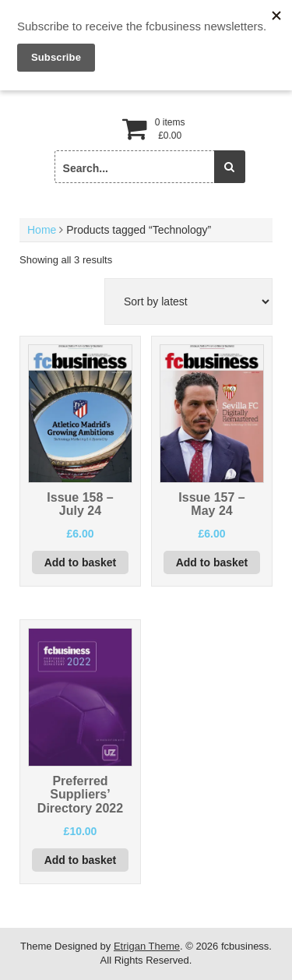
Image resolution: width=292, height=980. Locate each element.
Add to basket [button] (81, 562)
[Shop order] (188, 301)
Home (42, 230)
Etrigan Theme (147, 946)
